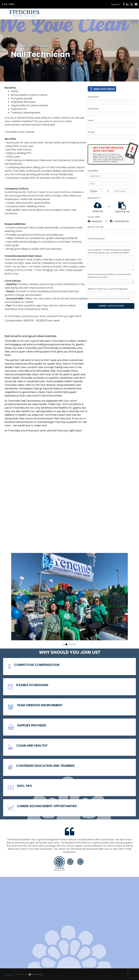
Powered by (30, 974)
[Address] (111, 176)
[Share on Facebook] (124, 4)
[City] (111, 184)
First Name (93, 97)
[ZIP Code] (123, 191)
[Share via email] (136, 4)
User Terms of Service (114, 160)
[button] (64, 644)
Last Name (93, 109)
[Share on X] (132, 4)
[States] (99, 191)
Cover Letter (94, 217)
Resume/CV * (95, 198)
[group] (69, 597)
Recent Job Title (96, 227)
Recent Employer (96, 239)
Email (91, 120)
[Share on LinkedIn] (127, 4)
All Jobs (8, 4)
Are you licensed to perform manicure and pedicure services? (109, 276)
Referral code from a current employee (108, 289)
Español (115, 4)
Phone (91, 132)
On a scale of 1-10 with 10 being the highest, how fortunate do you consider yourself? (109, 251)
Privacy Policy (103, 162)
